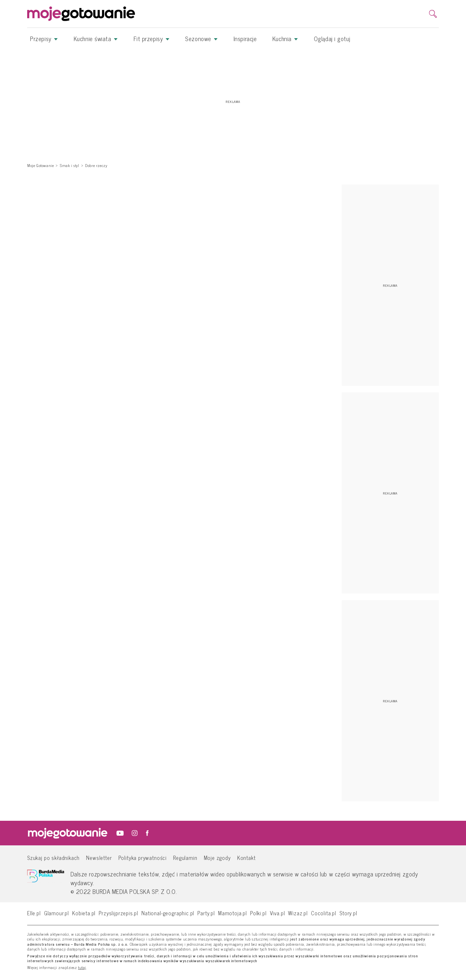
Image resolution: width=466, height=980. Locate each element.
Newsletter (99, 857)
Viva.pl (277, 913)
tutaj (82, 968)
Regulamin (185, 857)
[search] (433, 14)
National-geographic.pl (168, 913)
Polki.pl (258, 913)
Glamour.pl (56, 913)
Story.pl (348, 913)
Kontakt (246, 857)
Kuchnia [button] (285, 39)
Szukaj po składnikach (53, 857)
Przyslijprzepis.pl (118, 913)
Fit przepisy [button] (152, 39)
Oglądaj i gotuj (332, 39)
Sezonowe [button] (201, 39)
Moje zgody (217, 857)
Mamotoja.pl (233, 913)
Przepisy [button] (44, 39)
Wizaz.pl (298, 913)
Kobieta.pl (84, 913)
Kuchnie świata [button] (96, 39)
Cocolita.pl (324, 913)
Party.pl (206, 913)
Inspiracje (245, 39)
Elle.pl (34, 913)
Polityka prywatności (143, 857)
